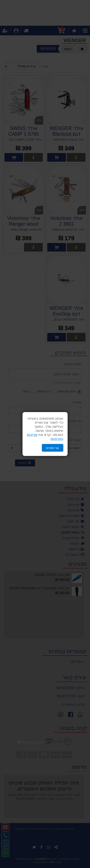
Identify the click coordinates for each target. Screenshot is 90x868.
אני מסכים (52, 448)
